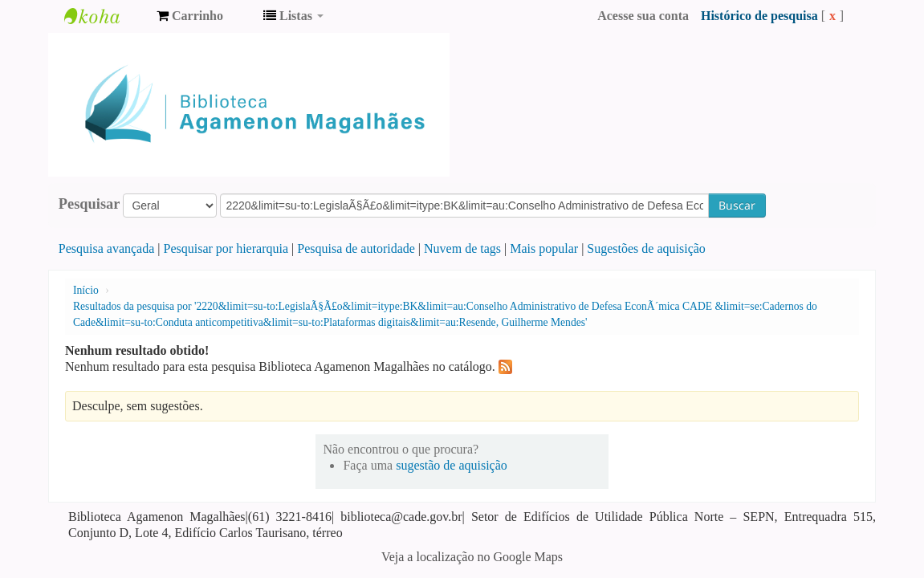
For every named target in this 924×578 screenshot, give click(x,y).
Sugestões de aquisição (646, 248)
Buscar (737, 205)
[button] (190, 16)
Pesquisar (90, 204)
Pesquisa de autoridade (356, 248)
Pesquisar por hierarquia (226, 248)
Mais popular (544, 248)
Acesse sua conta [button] (643, 16)
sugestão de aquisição (452, 465)
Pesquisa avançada (107, 248)
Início (86, 290)
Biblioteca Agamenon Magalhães (104, 16)
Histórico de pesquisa (759, 16)
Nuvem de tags (462, 248)
